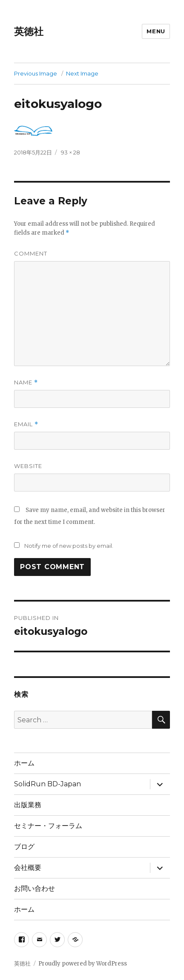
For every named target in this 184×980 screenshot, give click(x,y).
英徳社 (29, 32)
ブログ (24, 847)
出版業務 (28, 805)
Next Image (82, 73)
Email (26, 424)
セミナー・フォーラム (48, 826)
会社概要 (28, 868)
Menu (156, 31)
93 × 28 (70, 152)
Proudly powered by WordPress (83, 964)
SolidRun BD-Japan (47, 784)
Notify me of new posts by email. (69, 546)
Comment (31, 253)
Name (26, 382)
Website (28, 466)
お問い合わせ (34, 888)
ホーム (24, 763)
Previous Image (36, 73)
